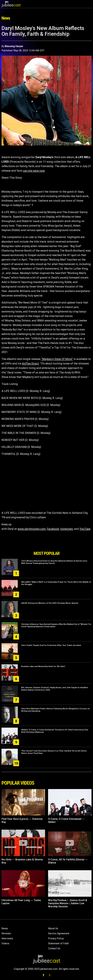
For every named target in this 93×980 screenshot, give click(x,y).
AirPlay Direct (30, 363)
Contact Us (54, 948)
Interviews (7, 938)
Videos (5, 943)
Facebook (53, 529)
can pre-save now (34, 171)
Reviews (6, 933)
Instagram (67, 529)
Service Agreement (59, 933)
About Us (53, 928)
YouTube (85, 529)
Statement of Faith (58, 943)
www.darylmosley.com (32, 529)
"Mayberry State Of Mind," (57, 359)
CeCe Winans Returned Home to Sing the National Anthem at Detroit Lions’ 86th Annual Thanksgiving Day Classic (54, 562)
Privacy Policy (56, 938)
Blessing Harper (14, 46)
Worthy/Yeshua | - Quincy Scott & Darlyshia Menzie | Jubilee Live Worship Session (68, 903)
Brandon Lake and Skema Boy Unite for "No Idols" (43, 666)
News (5, 928)
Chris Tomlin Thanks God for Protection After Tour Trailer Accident (51, 645)
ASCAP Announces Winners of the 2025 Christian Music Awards (50, 603)
